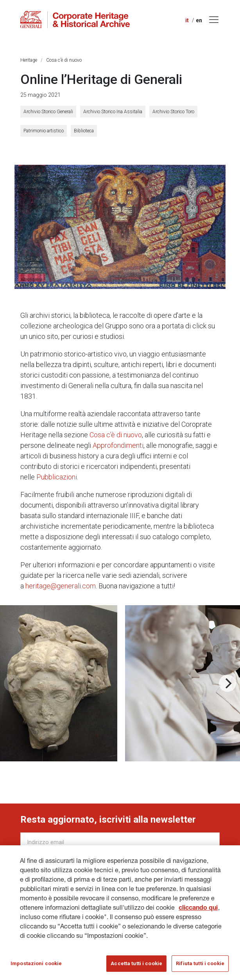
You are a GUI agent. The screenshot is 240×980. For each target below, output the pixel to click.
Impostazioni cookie (36, 968)
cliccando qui (198, 913)
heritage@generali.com (61, 586)
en (199, 20)
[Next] (227, 683)
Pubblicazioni (57, 477)
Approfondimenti (118, 445)
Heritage (29, 60)
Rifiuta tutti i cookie (200, 968)
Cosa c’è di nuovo (64, 60)
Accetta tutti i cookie (136, 968)
